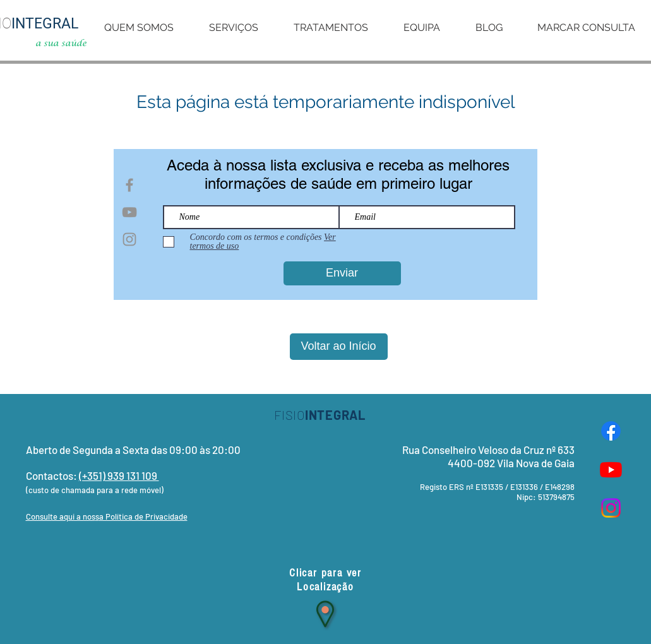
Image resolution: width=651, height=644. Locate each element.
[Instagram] (611, 508)
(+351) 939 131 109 (119, 475)
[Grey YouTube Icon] (129, 212)
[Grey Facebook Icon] (129, 185)
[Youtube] (611, 469)
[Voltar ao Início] (339, 347)
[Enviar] (342, 273)
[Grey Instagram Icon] (129, 239)
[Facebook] (611, 431)
